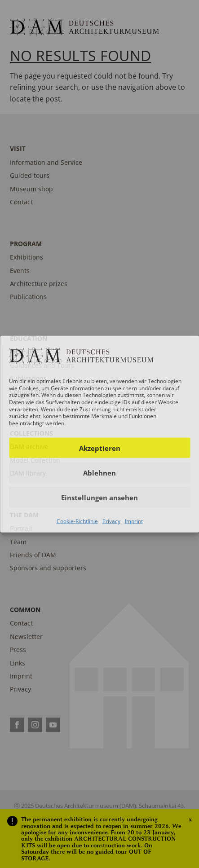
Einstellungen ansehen (99, 498)
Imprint (134, 521)
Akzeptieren (100, 448)
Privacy (111, 521)
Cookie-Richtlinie (77, 521)
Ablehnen (99, 473)
